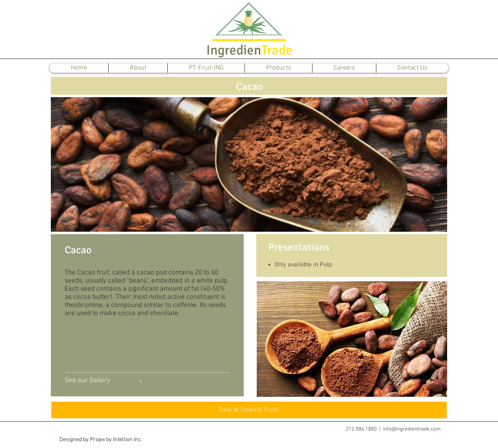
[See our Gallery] (87, 381)
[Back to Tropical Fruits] (249, 410)
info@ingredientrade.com (412, 429)
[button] (101, 440)
